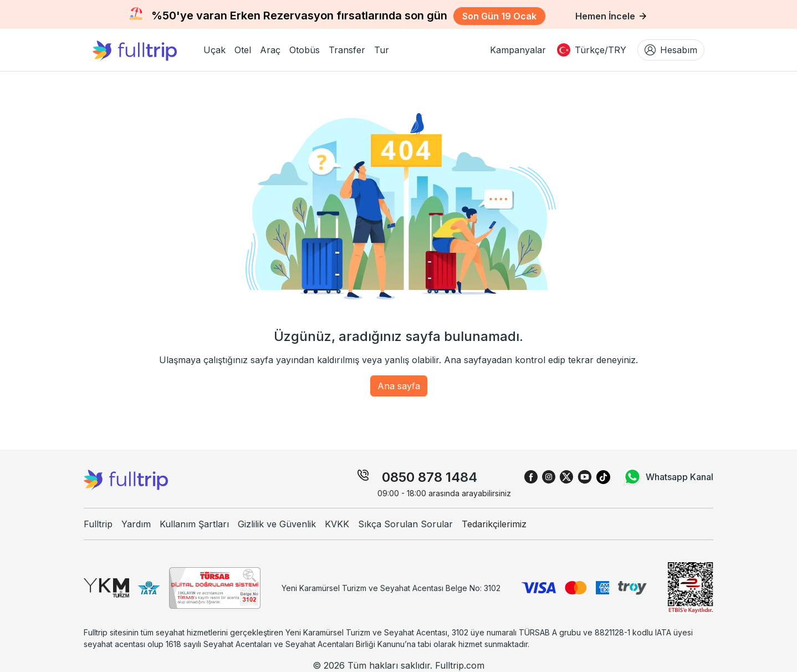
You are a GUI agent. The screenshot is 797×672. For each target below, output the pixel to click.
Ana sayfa (399, 386)
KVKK (337, 524)
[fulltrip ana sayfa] (144, 50)
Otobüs (305, 50)
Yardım (136, 524)
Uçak (214, 50)
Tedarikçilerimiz (494, 524)
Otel (243, 50)
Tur (382, 50)
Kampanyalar (518, 50)
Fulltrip (98, 524)
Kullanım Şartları (194, 524)
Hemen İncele (611, 16)
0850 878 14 (421, 477)
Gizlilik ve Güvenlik (277, 524)
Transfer (347, 50)
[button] (214, 50)
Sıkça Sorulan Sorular (405, 524)
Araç (270, 50)
